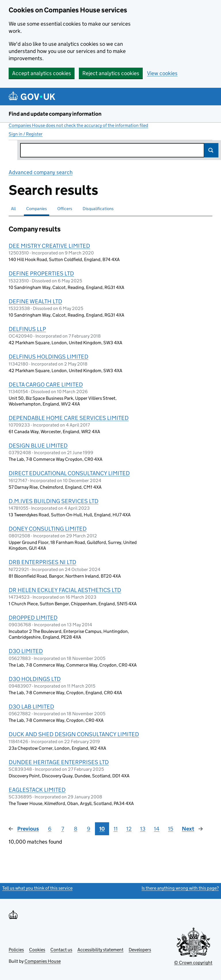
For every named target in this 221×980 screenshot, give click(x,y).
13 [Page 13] (143, 829)
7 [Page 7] (63, 829)
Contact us (61, 950)
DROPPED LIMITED (33, 618)
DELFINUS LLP (27, 329)
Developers (140, 950)
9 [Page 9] (89, 829)
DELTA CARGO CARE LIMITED (46, 385)
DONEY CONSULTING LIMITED (48, 529)
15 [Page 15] (171, 829)
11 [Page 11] (116, 829)
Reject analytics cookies (111, 73)
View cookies (162, 73)
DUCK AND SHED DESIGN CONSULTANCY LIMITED (74, 734)
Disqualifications (98, 209)
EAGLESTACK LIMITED (37, 790)
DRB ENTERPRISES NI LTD (42, 562)
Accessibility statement (100, 950)
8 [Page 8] (76, 829)
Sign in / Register (26, 134)
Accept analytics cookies (42, 73)
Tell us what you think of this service (37, 888)
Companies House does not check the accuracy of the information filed (78, 125)
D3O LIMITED (26, 651)
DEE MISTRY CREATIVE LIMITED (49, 246)
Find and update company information (55, 114)
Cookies (37, 950)
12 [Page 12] (129, 829)
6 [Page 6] (50, 829)
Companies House (43, 961)
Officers (65, 209)
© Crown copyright (193, 963)
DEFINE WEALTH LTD (35, 301)
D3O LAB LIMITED (31, 707)
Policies (16, 950)
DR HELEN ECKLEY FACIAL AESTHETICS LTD (65, 590)
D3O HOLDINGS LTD (35, 679)
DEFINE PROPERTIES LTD (41, 273)
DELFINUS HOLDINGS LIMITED (48, 357)
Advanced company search (41, 172)
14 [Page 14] (157, 829)
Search (211, 150)
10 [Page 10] (102, 829)
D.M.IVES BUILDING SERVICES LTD (54, 501)
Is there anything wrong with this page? (180, 888)
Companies (37, 209)
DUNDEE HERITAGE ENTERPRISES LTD (59, 762)
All (13, 209)
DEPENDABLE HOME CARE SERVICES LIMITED (69, 418)
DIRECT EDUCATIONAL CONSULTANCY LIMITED (69, 473)
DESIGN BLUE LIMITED (38, 446)
